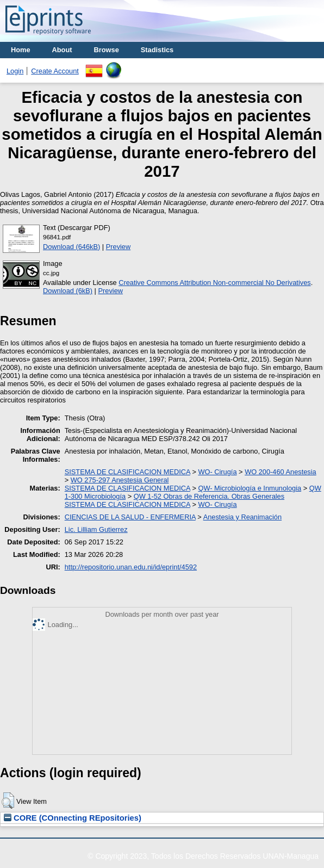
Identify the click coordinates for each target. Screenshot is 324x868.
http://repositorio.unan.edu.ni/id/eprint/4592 (131, 567)
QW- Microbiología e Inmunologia (250, 488)
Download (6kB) (68, 291)
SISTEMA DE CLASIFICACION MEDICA (127, 472)
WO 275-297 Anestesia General (120, 480)
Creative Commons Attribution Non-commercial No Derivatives (214, 283)
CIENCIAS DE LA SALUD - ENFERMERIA (130, 517)
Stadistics (157, 50)
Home (21, 50)
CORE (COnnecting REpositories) (73, 818)
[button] (8, 801)
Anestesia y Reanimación (242, 517)
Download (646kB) (71, 247)
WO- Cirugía (217, 472)
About (62, 50)
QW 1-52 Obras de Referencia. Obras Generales (209, 496)
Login (15, 71)
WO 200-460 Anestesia (281, 472)
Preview (119, 247)
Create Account (55, 71)
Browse (107, 50)
